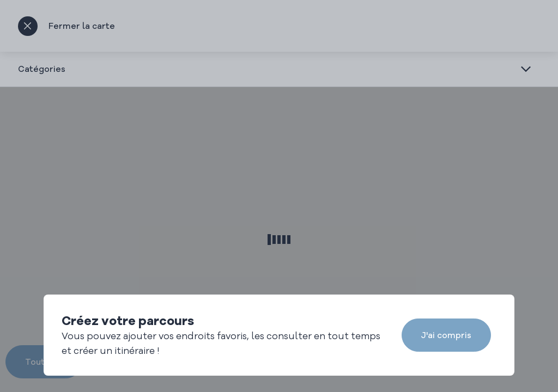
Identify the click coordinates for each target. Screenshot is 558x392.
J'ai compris (446, 335)
